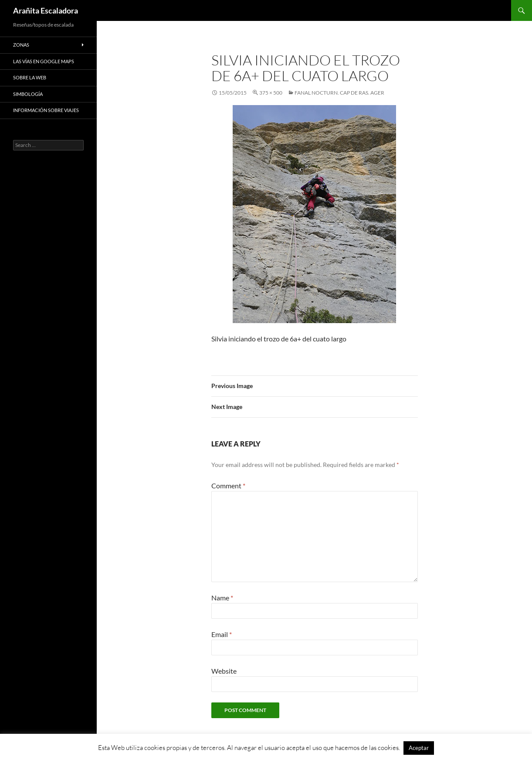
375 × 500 (271, 93)
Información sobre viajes (46, 110)
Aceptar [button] (419, 748)
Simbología (28, 94)
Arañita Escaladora (46, 10)
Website (224, 671)
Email (222, 634)
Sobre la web (30, 77)
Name (222, 598)
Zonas (21, 45)
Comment (228, 486)
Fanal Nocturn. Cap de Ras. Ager (339, 93)
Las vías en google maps (44, 61)
